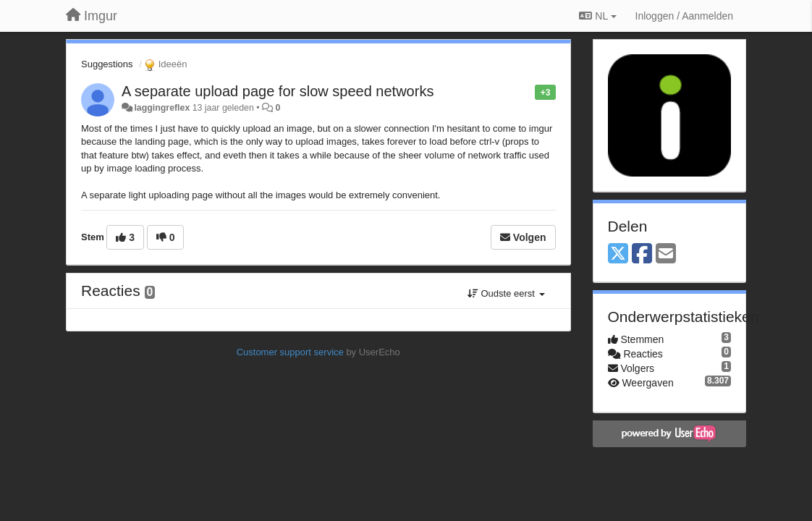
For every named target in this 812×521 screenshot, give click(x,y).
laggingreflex (162, 108)
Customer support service (290, 352)
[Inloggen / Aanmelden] (684, 16)
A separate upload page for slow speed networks (278, 91)
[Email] (666, 254)
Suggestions (107, 64)
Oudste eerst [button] (506, 293)
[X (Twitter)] (618, 254)
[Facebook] (642, 254)
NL (597, 16)
